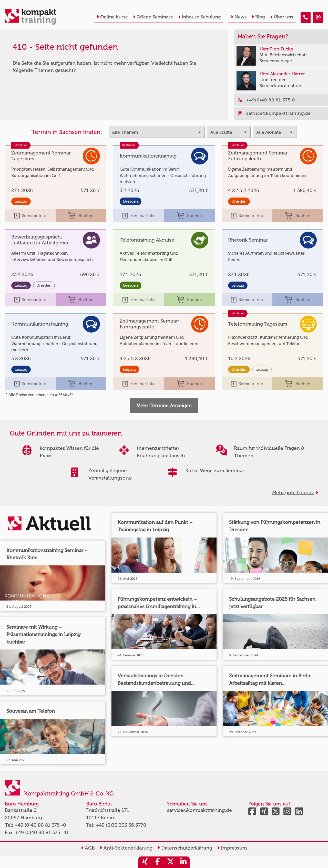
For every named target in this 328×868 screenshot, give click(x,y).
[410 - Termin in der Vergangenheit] (306, 18)
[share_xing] (145, 862)
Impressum (232, 848)
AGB (88, 848)
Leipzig (21, 201)
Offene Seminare (153, 17)
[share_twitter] (170, 862)
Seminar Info (30, 216)
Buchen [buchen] (81, 216)
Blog (258, 17)
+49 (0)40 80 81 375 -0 (40, 825)
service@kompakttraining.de (199, 810)
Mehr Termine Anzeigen (164, 406)
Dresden (131, 201)
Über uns (282, 17)
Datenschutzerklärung (185, 848)
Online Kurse (112, 17)
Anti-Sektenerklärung (126, 848)
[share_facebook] (158, 862)
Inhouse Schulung (199, 17)
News (239, 17)
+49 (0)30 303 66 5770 (121, 825)
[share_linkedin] (183, 862)
